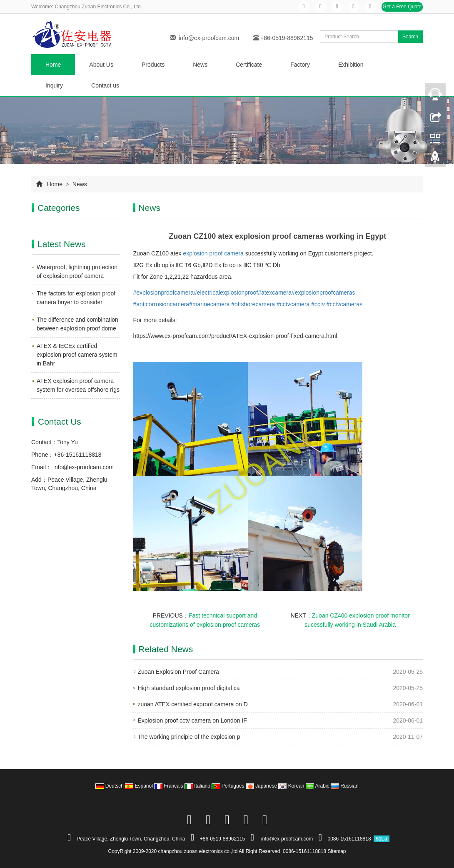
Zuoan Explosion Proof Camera (178, 672)
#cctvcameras (344, 304)
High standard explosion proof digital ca (189, 688)
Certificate (249, 65)
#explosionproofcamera (164, 293)
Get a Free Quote (402, 7)
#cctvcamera (293, 304)
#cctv (318, 304)
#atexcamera (275, 293)
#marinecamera (209, 304)
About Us (101, 65)
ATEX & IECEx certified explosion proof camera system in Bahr (77, 355)
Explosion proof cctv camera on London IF (192, 720)
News (200, 65)
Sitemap (337, 851)
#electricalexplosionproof (226, 293)
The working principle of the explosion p (189, 737)
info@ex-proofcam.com (209, 38)
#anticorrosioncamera (161, 304)
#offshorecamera (253, 304)
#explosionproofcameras (323, 293)
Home (53, 65)
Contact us (105, 85)
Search (410, 37)
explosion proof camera (213, 253)
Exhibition (351, 65)
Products (153, 65)
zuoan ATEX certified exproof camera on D (193, 704)
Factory (300, 65)
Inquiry (54, 85)
